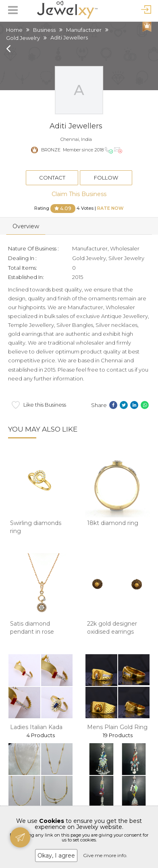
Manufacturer (84, 30)
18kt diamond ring (113, 523)
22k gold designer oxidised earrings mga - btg (112, 631)
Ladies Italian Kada (36, 727)
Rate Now (110, 208)
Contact (52, 178)
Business (44, 30)
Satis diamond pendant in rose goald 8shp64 (32, 631)
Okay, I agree (56, 856)
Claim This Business (79, 194)
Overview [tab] (26, 226)
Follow (106, 178)
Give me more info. (105, 855)
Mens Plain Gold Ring (117, 727)
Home (14, 30)
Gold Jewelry (23, 38)
